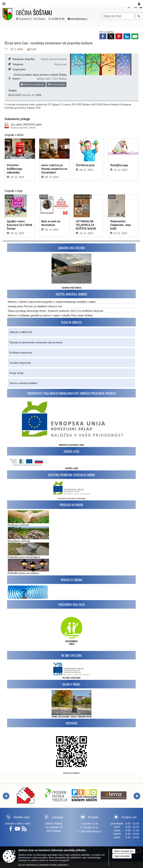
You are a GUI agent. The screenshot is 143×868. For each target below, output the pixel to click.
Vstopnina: (16, 64)
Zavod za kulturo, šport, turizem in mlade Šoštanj (40, 75)
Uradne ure (129, 817)
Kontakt (93, 817)
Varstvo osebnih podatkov (24, 383)
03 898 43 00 (58, 19)
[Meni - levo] (4, 4)
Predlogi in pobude (71, 505)
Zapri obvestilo (122, 856)
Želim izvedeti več (124, 851)
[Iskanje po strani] (118, 16)
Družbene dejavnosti (21, 353)
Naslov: (14, 79)
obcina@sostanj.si (79, 19)
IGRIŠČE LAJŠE (71, 468)
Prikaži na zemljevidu (33, 84)
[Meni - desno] (139, 4)
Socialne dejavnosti (20, 363)
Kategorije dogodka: (21, 59)
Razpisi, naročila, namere (71, 294)
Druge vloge (17, 373)
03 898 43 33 (91, 827)
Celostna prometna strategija (71, 498)
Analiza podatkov (71, 773)
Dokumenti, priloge (17, 119)
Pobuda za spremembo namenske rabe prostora (36, 342)
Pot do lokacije (56, 84)
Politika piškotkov (59, 865)
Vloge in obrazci (71, 322)
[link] (103, 36)
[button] (6, 796)
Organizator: (17, 69)
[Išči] (139, 16)
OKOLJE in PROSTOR (21, 332)
